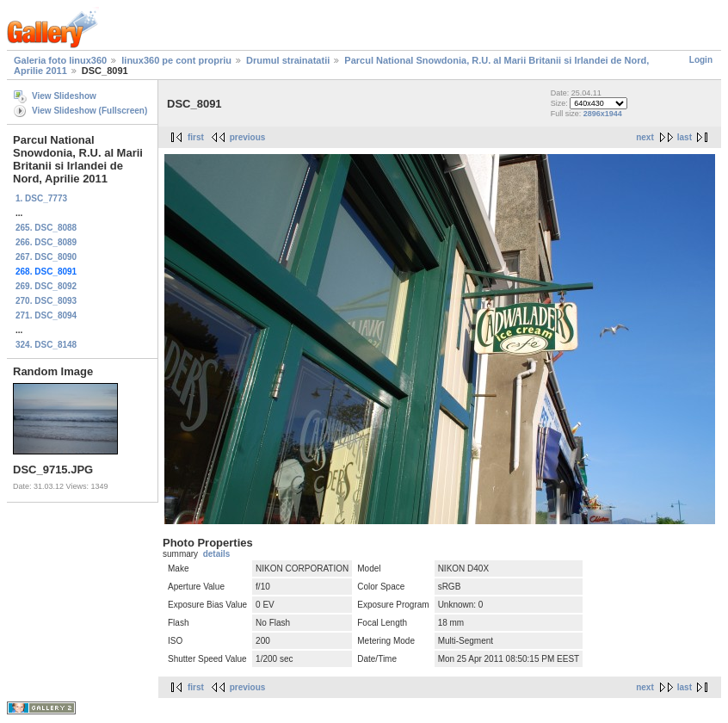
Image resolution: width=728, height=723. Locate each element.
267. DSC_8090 (46, 257)
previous (248, 137)
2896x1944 (603, 114)
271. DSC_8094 (46, 315)
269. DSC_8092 (46, 286)
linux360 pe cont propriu (176, 60)
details (217, 554)
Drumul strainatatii (288, 60)
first (196, 137)
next (645, 137)
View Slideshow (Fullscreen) (89, 111)
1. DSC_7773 (41, 198)
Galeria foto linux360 (60, 60)
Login (701, 60)
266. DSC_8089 (46, 242)
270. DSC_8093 (46, 301)
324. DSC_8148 (46, 345)
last (685, 137)
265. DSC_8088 (46, 228)
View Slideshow (64, 96)
